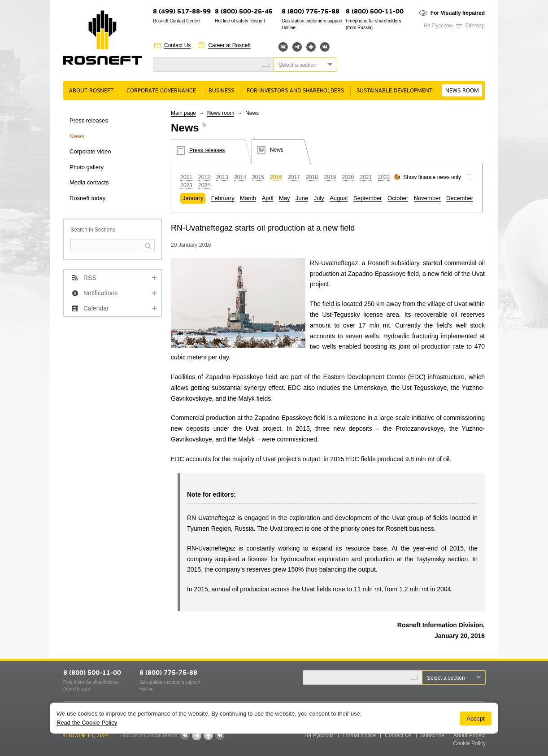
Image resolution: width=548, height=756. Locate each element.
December (460, 198)
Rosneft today (87, 198)
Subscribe (433, 735)
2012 (204, 177)
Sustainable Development (394, 91)
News (77, 136)
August (339, 198)
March (248, 198)
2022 (384, 177)
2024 (204, 185)
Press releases (89, 120)
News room (462, 91)
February (223, 198)
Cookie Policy (469, 743)
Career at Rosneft (229, 45)
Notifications (100, 293)
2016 (276, 177)
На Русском (438, 26)
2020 (348, 177)
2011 (186, 177)
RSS (90, 278)
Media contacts (89, 182)
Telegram (297, 47)
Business (221, 91)
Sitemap (475, 26)
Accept (476, 719)
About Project (470, 735)
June (302, 198)
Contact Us (177, 45)
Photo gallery (87, 167)
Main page (183, 113)
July (319, 198)
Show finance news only (432, 177)
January (193, 198)
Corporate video (90, 151)
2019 (330, 177)
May (285, 198)
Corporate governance (161, 91)
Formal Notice (359, 735)
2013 (222, 177)
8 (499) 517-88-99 (182, 12)
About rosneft (91, 91)
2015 (258, 177)
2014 (240, 177)
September (368, 198)
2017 (294, 177)
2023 (186, 185)
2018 (312, 177)
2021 (366, 177)
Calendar (96, 308)
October (398, 198)
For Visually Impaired (458, 13)
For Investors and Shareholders (295, 91)
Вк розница (325, 47)
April (268, 198)
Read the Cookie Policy (87, 723)
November (427, 198)
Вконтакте (283, 47)
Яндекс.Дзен (311, 47)
